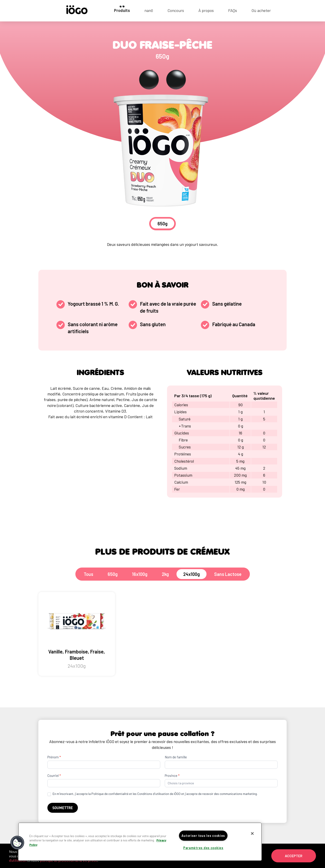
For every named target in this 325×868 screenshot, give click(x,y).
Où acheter (261, 11)
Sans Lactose (228, 574)
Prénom (54, 757)
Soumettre (63, 808)
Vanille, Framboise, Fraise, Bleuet (77, 634)
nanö (149, 11)
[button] (17, 843)
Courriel (54, 776)
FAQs (233, 11)
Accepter (294, 856)
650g (113, 574)
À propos (206, 11)
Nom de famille (176, 757)
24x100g (192, 574)
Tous (88, 574)
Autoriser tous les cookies (203, 836)
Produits (122, 11)
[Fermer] (252, 833)
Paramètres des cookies (203, 848)
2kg (165, 574)
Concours (176, 11)
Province (172, 776)
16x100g (140, 574)
